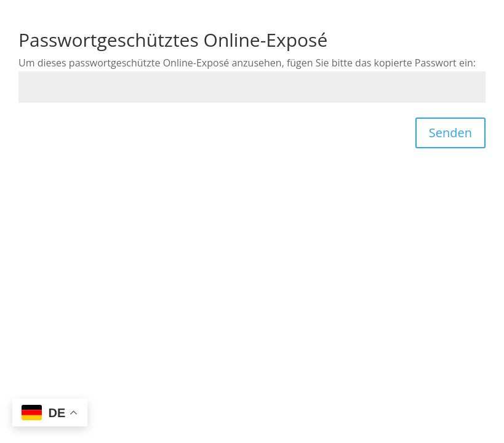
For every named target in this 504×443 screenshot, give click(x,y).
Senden (450, 133)
